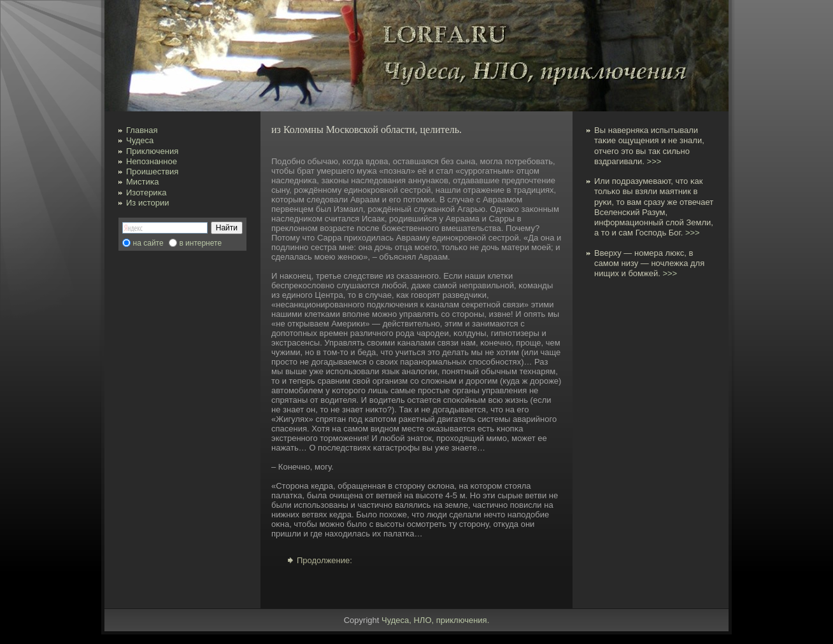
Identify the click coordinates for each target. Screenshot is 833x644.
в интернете (200, 243)
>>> (654, 161)
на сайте (148, 243)
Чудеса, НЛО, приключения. (435, 620)
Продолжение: (324, 560)
